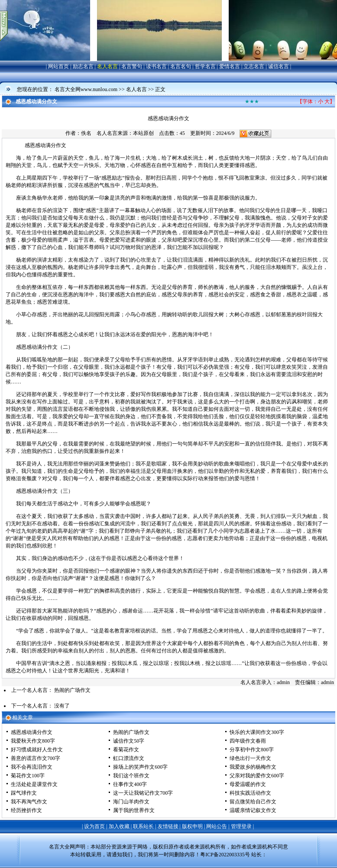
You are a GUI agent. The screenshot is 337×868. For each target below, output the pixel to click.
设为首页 (94, 826)
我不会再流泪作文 (32, 767)
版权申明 (192, 826)
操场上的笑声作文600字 (140, 767)
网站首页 (58, 66)
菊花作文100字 (28, 776)
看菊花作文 (126, 750)
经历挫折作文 (26, 810)
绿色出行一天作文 (250, 758)
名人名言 (107, 66)
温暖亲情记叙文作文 (253, 810)
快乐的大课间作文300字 (257, 732)
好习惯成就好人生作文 (37, 750)
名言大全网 (62, 847)
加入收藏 (119, 826)
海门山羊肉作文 (131, 802)
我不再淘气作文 (29, 802)
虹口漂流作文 (129, 758)
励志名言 (83, 66)
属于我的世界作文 (134, 810)
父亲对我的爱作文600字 (257, 776)
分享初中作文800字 (252, 750)
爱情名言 (230, 66)
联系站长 (143, 826)
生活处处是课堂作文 (34, 784)
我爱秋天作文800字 (33, 741)
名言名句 (181, 66)
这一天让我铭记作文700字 (143, 793)
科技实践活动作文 (250, 793)
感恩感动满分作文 (32, 732)
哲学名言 (205, 66)
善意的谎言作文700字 (36, 758)
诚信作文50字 (129, 741)
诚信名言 (279, 66)
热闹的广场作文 (72, 690)
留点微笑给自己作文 (253, 802)
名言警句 (132, 66)
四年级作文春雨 (248, 741)
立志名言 (254, 66)
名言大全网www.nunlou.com (86, 89)
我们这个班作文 (131, 776)
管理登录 (241, 826)
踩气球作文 (24, 793)
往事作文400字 (130, 784)
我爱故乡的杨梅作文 (253, 767)
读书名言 (156, 66)
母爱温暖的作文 (248, 784)
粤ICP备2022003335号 (225, 855)
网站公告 (217, 826)
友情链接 (168, 826)
